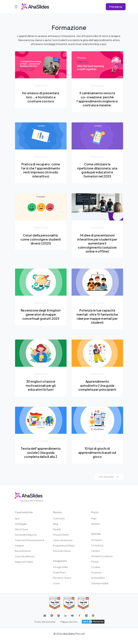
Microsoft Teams (62, 582)
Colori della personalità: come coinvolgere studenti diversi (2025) (41, 239)
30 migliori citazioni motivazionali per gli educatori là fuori (41, 390)
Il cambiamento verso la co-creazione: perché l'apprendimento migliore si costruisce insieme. (97, 99)
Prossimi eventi (61, 539)
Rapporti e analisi (24, 566)
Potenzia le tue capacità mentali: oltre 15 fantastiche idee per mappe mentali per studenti (97, 319)
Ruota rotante (23, 555)
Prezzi (95, 517)
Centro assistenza (63, 544)
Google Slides (61, 571)
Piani (94, 523)
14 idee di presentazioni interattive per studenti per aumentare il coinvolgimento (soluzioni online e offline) (97, 243)
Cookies (96, 571)
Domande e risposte (26, 539)
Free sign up (116, 7)
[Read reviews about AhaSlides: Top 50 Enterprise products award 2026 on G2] (83, 608)
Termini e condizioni (102, 561)
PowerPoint (59, 577)
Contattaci (97, 550)
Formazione (41, 86)
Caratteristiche (24, 517)
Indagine (19, 550)
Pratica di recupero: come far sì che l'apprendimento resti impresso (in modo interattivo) (41, 170)
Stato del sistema (45, 626)
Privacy (95, 566)
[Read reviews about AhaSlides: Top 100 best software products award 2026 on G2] (55, 608)
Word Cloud (21, 534)
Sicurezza (96, 577)
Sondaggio (21, 528)
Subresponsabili (100, 588)
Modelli (57, 534)
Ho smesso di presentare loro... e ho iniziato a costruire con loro (41, 97)
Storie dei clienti (62, 555)
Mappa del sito (69, 626)
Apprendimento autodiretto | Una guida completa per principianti (97, 390)
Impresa (95, 528)
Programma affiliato (64, 550)
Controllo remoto (25, 561)
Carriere (96, 555)
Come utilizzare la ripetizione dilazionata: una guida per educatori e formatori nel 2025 (97, 170)
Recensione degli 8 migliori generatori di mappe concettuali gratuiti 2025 (41, 315)
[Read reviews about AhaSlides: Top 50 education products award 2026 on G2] (69, 608)
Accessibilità (98, 582)
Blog (56, 528)
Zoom (56, 588)
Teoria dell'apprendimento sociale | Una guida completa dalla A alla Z (41, 457)
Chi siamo (97, 544)
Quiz (17, 523)
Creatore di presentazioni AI (30, 544)
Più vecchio (109, 481)
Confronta (59, 523)
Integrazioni (60, 565)
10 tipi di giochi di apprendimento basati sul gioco (97, 457)
